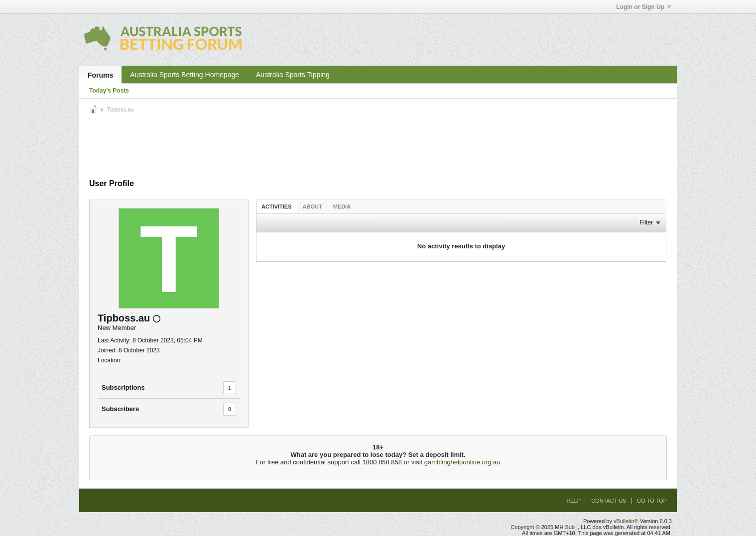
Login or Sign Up (643, 7)
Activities (277, 207)
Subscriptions (123, 387)
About (313, 207)
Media (342, 207)
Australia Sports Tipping (293, 75)
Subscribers (120, 409)
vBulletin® (626, 521)
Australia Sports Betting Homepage (185, 75)
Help (573, 501)
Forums (100, 75)
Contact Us (609, 501)
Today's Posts (109, 91)
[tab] (277, 206)
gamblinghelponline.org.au (462, 462)
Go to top (652, 501)
